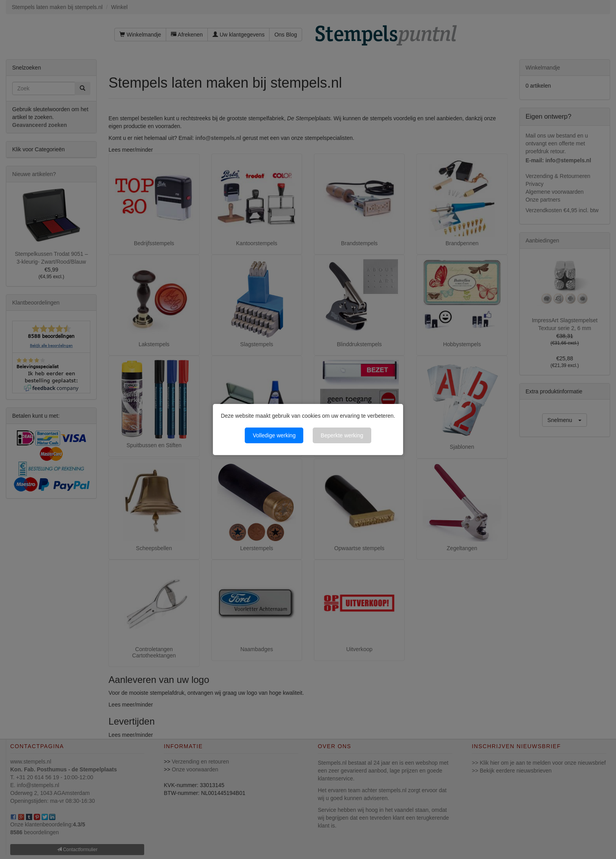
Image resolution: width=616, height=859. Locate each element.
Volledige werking (274, 435)
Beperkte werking (342, 435)
